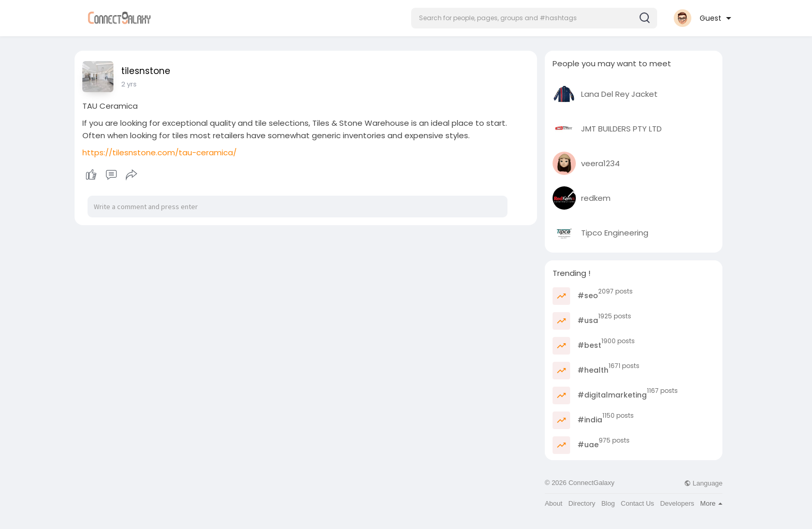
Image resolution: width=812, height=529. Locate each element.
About (554, 503)
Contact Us (637, 503)
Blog (608, 503)
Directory (582, 503)
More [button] (711, 503)
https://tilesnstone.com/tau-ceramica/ (160, 152)
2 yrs (129, 84)
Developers (677, 503)
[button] (534, 18)
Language (703, 483)
